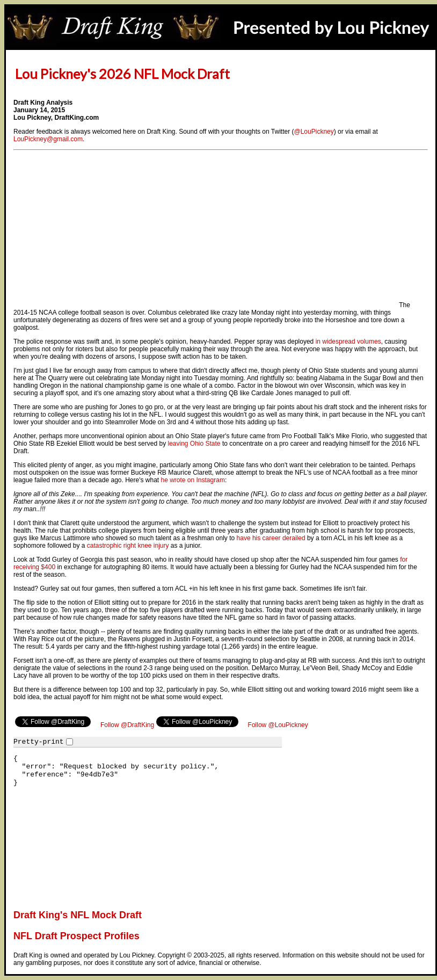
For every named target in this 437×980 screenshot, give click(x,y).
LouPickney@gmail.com (48, 139)
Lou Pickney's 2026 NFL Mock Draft (122, 74)
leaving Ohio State (194, 444)
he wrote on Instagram (192, 480)
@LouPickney (314, 132)
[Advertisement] (205, 232)
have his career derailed (271, 538)
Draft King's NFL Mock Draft (78, 915)
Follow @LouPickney (278, 725)
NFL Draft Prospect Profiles (77, 936)
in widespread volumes (348, 342)
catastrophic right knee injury (128, 546)
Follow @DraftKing (127, 725)
